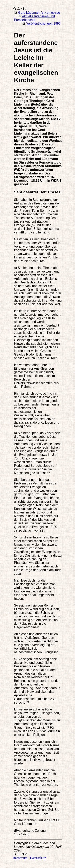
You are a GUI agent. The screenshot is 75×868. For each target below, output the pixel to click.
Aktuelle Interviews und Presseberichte (34, 18)
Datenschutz (38, 858)
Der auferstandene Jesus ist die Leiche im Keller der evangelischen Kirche (36, 58)
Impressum (20, 858)
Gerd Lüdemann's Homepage (39, 13)
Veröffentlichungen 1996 (43, 23)
